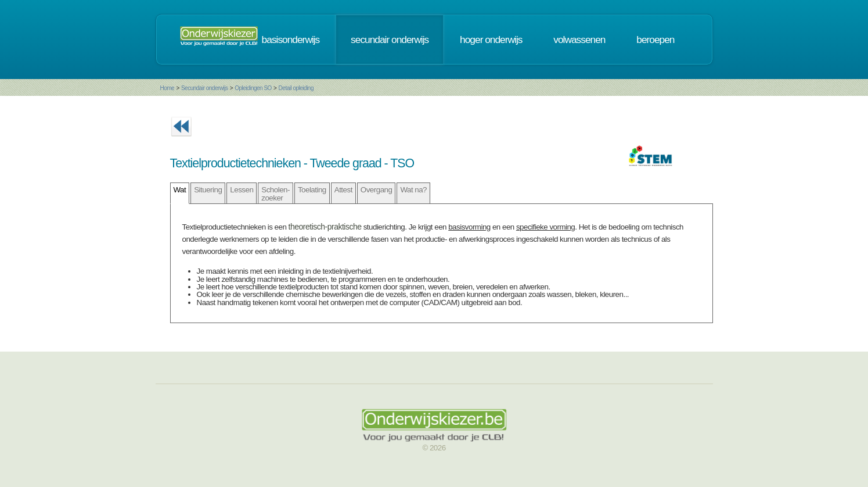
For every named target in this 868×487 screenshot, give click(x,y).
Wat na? (413, 190)
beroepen (655, 40)
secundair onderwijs (390, 40)
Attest (343, 190)
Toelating (312, 190)
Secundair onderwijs (205, 88)
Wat (180, 190)
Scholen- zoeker (275, 194)
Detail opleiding (296, 88)
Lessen (242, 190)
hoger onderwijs (491, 40)
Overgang (377, 190)
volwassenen (579, 40)
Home (168, 88)
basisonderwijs (291, 40)
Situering (208, 190)
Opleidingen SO (253, 88)
